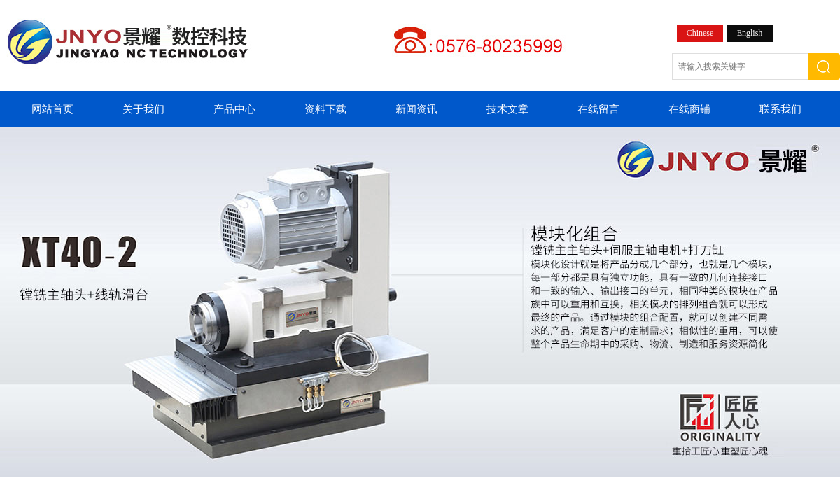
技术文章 (507, 109)
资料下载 (325, 109)
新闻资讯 (416, 109)
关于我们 (143, 109)
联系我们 (780, 109)
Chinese (700, 33)
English (750, 33)
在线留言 (598, 109)
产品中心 (234, 109)
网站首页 (52, 109)
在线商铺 (689, 109)
